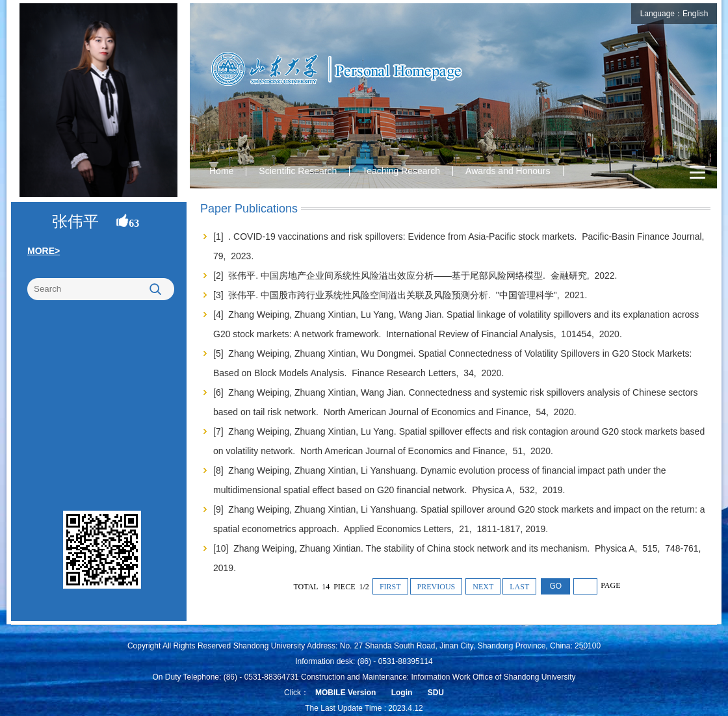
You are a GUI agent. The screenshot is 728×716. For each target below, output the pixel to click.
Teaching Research (401, 171)
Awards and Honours (508, 171)
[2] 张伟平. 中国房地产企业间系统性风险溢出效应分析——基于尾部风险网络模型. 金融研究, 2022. (416, 275)
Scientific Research (298, 171)
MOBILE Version (345, 693)
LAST (519, 587)
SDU (436, 693)
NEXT (483, 587)
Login (402, 693)
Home (221, 171)
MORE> (44, 251)
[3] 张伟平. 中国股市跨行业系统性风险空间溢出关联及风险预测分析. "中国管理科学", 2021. (401, 295)
